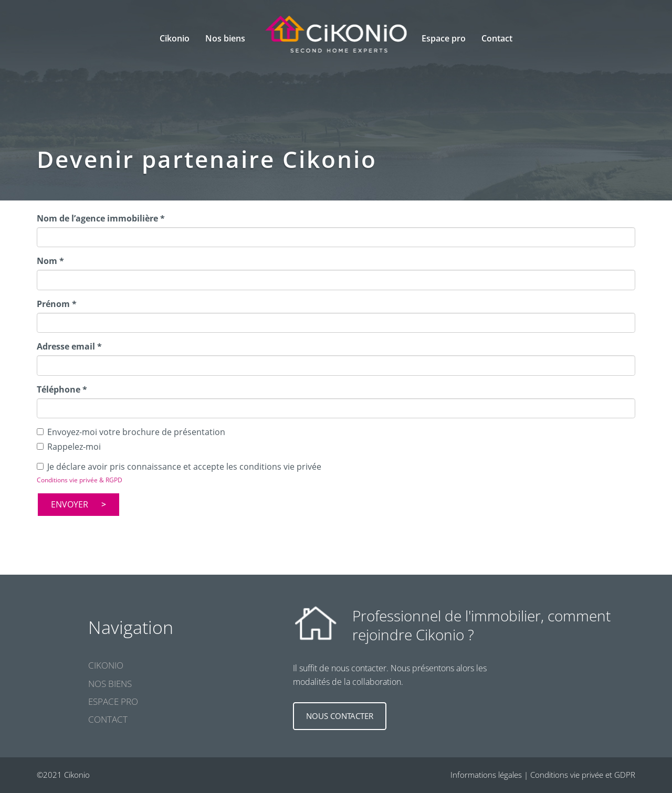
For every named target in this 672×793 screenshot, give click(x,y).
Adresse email (69, 346)
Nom (50, 261)
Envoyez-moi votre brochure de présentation (131, 432)
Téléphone (62, 389)
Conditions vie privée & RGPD (80, 480)
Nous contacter (340, 716)
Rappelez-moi (69, 447)
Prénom (57, 304)
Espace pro (444, 38)
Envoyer (70, 504)
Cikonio (175, 38)
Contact (497, 38)
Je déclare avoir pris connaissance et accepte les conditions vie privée (179, 467)
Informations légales (486, 775)
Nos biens (110, 684)
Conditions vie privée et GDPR (583, 775)
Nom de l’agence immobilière (101, 218)
